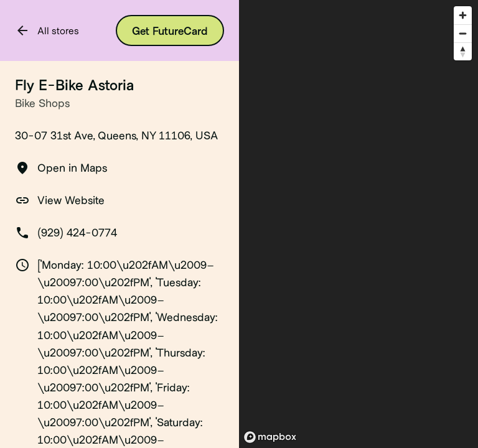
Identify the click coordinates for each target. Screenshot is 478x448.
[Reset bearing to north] (463, 51)
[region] (358, 224)
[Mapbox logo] (270, 437)
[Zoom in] (463, 15)
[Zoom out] (463, 33)
